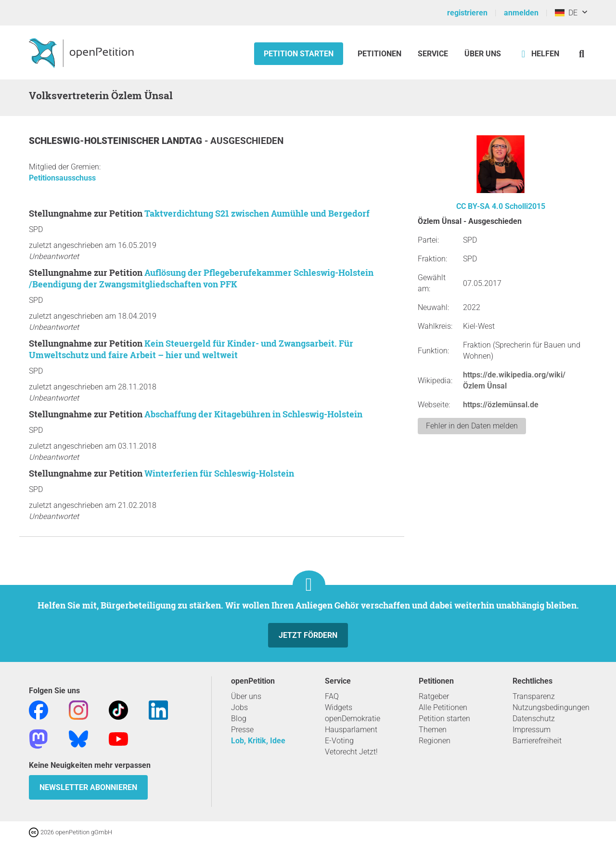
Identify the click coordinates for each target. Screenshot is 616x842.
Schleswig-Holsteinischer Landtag (117, 141)
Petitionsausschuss (62, 178)
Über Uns (483, 54)
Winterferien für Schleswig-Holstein (219, 473)
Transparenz (534, 696)
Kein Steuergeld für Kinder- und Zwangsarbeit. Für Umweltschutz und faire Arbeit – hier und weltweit (191, 349)
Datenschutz (534, 719)
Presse (242, 730)
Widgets (339, 707)
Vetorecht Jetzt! (351, 752)
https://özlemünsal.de (501, 405)
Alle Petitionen (443, 707)
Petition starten (299, 54)
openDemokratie (353, 719)
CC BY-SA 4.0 (480, 206)
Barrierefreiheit (537, 741)
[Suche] (582, 54)
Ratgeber (434, 696)
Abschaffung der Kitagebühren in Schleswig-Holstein (253, 414)
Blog (239, 719)
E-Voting (339, 741)
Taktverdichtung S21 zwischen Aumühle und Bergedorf (257, 213)
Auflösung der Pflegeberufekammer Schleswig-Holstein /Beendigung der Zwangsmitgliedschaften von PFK (201, 278)
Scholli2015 (525, 206)
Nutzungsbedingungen (551, 707)
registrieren (467, 13)
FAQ (332, 696)
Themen (433, 730)
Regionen (435, 741)
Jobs (239, 707)
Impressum (532, 730)
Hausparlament (351, 730)
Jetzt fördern (308, 635)
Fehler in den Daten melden (472, 426)
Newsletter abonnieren (88, 787)
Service (433, 54)
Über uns (246, 696)
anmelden (521, 13)
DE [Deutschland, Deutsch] (566, 13)
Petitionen (380, 54)
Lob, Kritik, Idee (258, 741)
